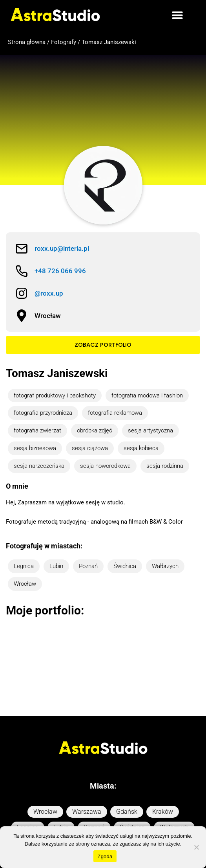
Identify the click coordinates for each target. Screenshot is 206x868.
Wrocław (25, 584)
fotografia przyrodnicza (43, 413)
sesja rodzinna (165, 466)
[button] (177, 15)
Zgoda (105, 856)
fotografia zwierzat (37, 430)
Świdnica (125, 566)
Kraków (163, 779)
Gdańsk (127, 779)
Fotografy (64, 42)
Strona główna (27, 42)
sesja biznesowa (35, 448)
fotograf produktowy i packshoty (55, 395)
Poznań (88, 566)
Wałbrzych (165, 566)
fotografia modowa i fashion (147, 395)
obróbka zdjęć (95, 430)
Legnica (24, 566)
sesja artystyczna (150, 430)
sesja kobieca (141, 448)
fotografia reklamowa (115, 413)
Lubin (56, 566)
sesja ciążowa (90, 448)
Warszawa (87, 779)
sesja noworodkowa (105, 466)
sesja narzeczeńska (39, 466)
